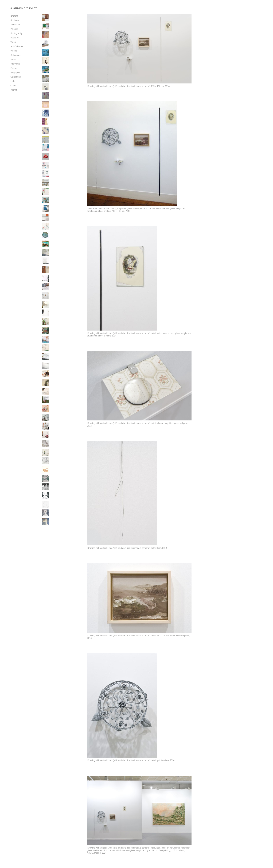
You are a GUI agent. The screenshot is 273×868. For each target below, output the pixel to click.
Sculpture (15, 20)
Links (13, 81)
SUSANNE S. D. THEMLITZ (24, 8)
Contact (14, 86)
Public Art (15, 38)
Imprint (14, 90)
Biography (15, 73)
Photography (16, 33)
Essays (14, 68)
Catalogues (16, 55)
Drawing (14, 16)
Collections (16, 77)
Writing (14, 51)
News (13, 59)
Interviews (15, 64)
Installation (15, 25)
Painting (14, 29)
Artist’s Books (17, 46)
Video (13, 42)
